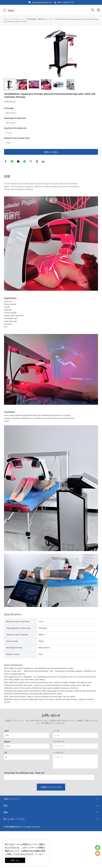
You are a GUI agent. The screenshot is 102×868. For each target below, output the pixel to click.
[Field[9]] (27, 760)
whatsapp (25, 185)
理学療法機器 (31, 19)
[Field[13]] (27, 781)
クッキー (17, 844)
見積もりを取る (51, 176)
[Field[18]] (27, 770)
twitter (18, 185)
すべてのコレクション (18, 19)
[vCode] (49, 802)
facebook (6, 185)
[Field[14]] (75, 770)
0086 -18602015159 (66, 2)
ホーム (6, 19)
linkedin (44, 185)
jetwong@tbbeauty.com (42, 2)
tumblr (37, 185)
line (12, 185)
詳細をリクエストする (51, 811)
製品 (6, 830)
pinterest (31, 185)
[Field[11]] (75, 760)
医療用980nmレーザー (45, 19)
